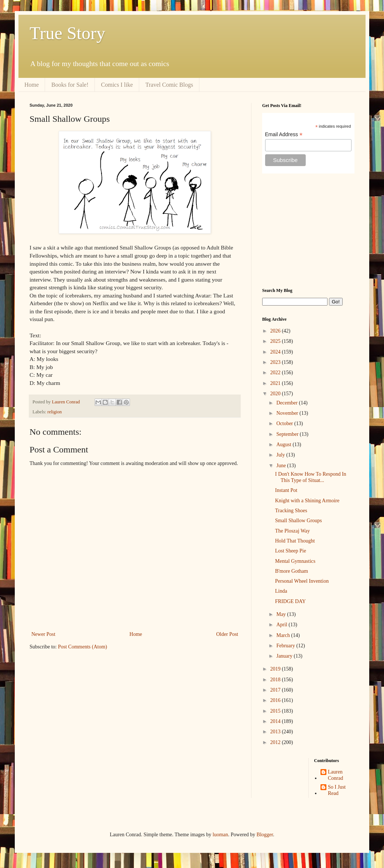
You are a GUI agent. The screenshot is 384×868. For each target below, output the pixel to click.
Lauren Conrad (335, 775)
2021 (276, 383)
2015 (276, 711)
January (285, 656)
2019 (276, 669)
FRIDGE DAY (290, 601)
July (281, 455)
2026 (276, 331)
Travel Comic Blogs (169, 85)
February (286, 646)
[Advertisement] (308, 231)
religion (54, 412)
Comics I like (117, 85)
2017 (276, 690)
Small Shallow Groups (299, 521)
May (282, 614)
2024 (276, 352)
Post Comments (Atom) (83, 647)
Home (32, 85)
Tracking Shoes (291, 511)
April (282, 625)
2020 (276, 394)
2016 (276, 700)
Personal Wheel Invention (302, 581)
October (285, 423)
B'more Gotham (292, 571)
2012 (276, 742)
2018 (276, 680)
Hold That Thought (295, 541)
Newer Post (43, 634)
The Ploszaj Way (292, 531)
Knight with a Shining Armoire (307, 501)
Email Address (284, 135)
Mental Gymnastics (295, 561)
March (284, 635)
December (287, 403)
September (288, 434)
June (282, 466)
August (284, 445)
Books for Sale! (70, 85)
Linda (281, 591)
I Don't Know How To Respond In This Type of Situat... (311, 477)
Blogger (265, 835)
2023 (276, 362)
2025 (276, 341)
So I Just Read (337, 790)
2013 (276, 732)
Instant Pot (286, 490)
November (288, 413)
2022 (276, 373)
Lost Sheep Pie (291, 551)
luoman (220, 835)
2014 (276, 721)
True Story (67, 33)
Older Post (227, 634)
